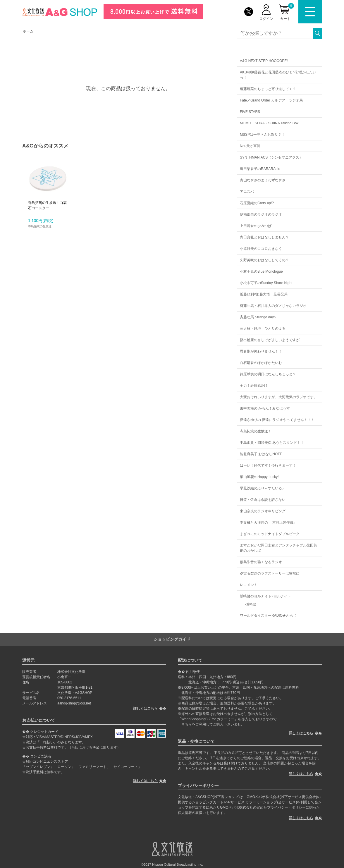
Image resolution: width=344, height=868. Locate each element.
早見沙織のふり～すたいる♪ (262, 488)
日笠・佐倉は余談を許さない (263, 500)
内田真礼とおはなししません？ (264, 237)
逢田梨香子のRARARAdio (260, 169)
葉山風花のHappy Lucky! (259, 477)
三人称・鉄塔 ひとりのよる (263, 329)
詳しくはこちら (145, 709)
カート (287, 12)
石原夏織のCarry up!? (257, 203)
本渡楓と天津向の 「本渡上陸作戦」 (268, 522)
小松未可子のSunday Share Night (266, 283)
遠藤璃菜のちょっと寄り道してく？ (268, 89)
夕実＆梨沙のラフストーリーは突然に (270, 573)
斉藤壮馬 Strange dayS (258, 317)
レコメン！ (249, 585)
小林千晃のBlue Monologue (261, 271)
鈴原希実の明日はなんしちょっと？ (268, 374)
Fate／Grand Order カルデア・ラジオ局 (271, 100)
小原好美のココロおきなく (261, 249)
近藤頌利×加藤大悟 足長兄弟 (264, 294)
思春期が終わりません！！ (261, 351)
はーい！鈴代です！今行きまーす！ (268, 465)
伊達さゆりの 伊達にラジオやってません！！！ (277, 420)
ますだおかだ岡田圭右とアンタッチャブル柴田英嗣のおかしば (278, 548)
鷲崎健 (251, 604)
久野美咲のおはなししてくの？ (264, 260)
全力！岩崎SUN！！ (256, 386)
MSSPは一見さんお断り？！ (262, 135)
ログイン (266, 19)
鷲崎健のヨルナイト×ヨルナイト (265, 596)
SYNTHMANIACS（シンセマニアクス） (271, 157)
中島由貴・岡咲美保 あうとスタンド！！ (272, 443)
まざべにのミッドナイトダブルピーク (270, 534)
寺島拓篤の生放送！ (256, 431)
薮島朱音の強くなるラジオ (261, 562)
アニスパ (247, 192)
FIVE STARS (250, 112)
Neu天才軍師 (250, 146)
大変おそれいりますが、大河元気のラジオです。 (278, 397)
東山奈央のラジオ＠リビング (263, 511)
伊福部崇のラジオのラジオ (261, 214)
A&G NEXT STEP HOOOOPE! (264, 61)
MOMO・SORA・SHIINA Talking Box (269, 123)
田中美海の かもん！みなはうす (265, 408)
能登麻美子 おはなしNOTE (261, 454)
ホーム (28, 31)
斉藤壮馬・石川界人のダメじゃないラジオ (273, 306)
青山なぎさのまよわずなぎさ (263, 180)
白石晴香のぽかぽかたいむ (261, 363)
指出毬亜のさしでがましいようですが (270, 340)
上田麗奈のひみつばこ (257, 226)
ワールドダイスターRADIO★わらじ (268, 616)
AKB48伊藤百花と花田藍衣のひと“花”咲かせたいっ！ (278, 75)
